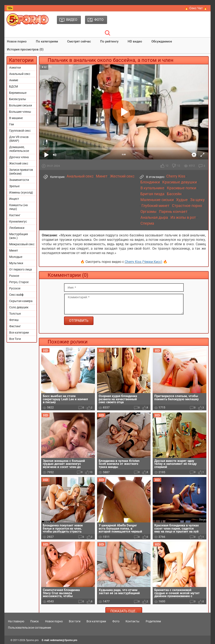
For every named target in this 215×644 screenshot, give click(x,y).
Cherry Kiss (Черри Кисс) (144, 262)
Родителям (153, 621)
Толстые (15, 314)
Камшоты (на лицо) (18, 207)
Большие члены (20, 112)
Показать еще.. (124, 611)
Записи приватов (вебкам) (21, 172)
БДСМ (14, 86)
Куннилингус (18, 221)
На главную (16, 621)
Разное (14, 276)
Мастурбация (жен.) (19, 236)
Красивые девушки (180, 182)
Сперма (147, 223)
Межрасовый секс (22, 244)
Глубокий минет (155, 206)
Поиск (35, 621)
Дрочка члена (19, 157)
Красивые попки (182, 188)
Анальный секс (20, 74)
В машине (16, 118)
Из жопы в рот (183, 217)
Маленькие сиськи (157, 200)
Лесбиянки (17, 228)
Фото (116, 621)
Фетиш (14, 320)
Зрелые (14, 186)
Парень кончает (173, 212)
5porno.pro (32, 640)
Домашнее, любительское (19, 149)
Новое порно (17, 41)
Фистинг (15, 326)
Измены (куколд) (21, 192)
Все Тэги (15, 339)
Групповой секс (20, 131)
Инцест (14, 199)
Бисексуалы (18, 99)
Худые (182, 200)
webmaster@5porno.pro (64, 640)
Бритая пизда (152, 194)
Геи (12, 124)
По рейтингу (109, 41)
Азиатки (15, 68)
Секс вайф (16, 295)
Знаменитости (19, 180)
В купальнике (152, 188)
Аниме (14, 80)
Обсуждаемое (162, 41)
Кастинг (15, 215)
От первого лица (21, 269)
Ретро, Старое (19, 282)
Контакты (132, 621)
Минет (14, 250)
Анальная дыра (154, 217)
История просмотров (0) (25, 49)
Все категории (19, 333)
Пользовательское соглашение (29, 628)
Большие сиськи (21, 105)
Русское (15, 288)
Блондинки (150, 182)
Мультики (16, 263)
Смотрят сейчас (79, 41)
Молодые (16, 257)
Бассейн (174, 194)
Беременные (18, 93)
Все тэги (75, 621)
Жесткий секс (19, 163)
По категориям (47, 41)
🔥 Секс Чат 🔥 (196, 8)
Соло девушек (19, 307)
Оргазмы (148, 212)
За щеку (197, 200)
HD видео (135, 41)
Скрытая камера (21, 301)
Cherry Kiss (176, 176)
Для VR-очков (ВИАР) (19, 139)
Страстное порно (187, 206)
